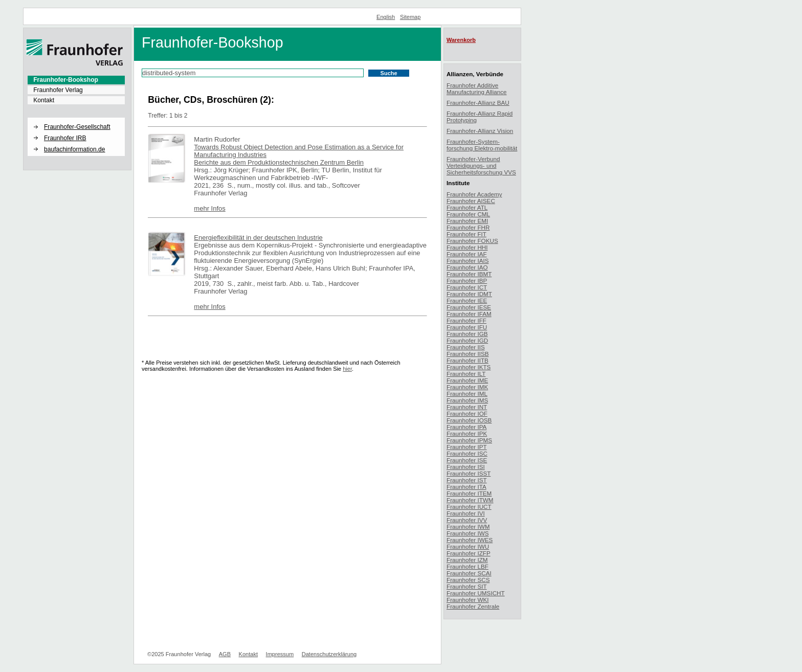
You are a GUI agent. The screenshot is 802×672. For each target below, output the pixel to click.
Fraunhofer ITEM (469, 493)
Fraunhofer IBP (467, 281)
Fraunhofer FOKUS (472, 241)
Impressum (280, 654)
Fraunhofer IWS (468, 533)
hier (347, 369)
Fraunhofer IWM (468, 527)
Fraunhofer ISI (466, 467)
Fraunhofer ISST (469, 473)
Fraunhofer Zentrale (473, 606)
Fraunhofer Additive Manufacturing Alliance (477, 88)
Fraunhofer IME (467, 380)
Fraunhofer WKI (468, 600)
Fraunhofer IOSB (469, 420)
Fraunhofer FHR (468, 227)
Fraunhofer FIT (466, 234)
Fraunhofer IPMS (469, 440)
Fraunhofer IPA (466, 427)
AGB (225, 654)
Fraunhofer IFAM (469, 314)
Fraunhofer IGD (467, 340)
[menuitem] (76, 80)
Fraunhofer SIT (467, 586)
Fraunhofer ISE (467, 460)
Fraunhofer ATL (467, 207)
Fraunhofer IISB (468, 354)
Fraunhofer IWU (468, 546)
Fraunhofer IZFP (469, 553)
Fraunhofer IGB (467, 334)
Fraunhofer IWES (470, 540)
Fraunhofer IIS (466, 347)
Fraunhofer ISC (467, 453)
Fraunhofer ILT (466, 374)
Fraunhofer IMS (467, 400)
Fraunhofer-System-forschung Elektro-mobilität (482, 145)
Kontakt (44, 100)
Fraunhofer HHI (467, 247)
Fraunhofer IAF (467, 254)
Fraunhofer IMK (467, 387)
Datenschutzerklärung (329, 654)
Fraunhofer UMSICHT (476, 593)
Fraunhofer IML (467, 394)
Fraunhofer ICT (467, 287)
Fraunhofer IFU (467, 327)
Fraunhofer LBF (467, 566)
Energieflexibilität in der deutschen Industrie (258, 238)
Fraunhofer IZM (467, 560)
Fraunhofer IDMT (469, 294)
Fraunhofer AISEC (471, 201)
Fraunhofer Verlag (58, 90)
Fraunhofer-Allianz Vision (480, 131)
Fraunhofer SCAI (469, 573)
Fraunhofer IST (467, 480)
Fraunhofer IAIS (468, 261)
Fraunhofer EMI (467, 221)
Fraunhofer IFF (466, 320)
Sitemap (410, 17)
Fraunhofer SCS (468, 580)
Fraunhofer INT (467, 407)
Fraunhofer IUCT (469, 507)
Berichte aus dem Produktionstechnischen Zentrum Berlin (279, 162)
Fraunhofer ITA (466, 487)
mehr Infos (209, 208)
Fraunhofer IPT (467, 447)
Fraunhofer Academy (474, 194)
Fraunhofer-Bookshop (66, 80)
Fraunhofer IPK (467, 433)
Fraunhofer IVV (467, 520)
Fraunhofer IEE (467, 300)
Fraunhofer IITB (467, 360)
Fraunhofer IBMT (469, 274)
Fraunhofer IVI (466, 513)
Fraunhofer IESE (469, 307)
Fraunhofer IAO (467, 267)
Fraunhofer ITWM (470, 500)
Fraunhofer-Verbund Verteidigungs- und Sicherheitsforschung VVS (481, 165)
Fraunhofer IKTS (469, 367)
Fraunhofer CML (468, 214)
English (386, 17)
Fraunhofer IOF (467, 413)
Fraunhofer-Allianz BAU (478, 103)
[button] (76, 118)
